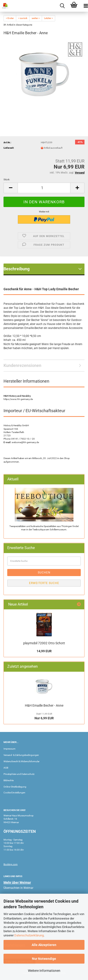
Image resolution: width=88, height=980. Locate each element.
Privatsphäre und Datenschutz (19, 774)
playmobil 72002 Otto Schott (44, 643)
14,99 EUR (44, 651)
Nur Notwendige (44, 959)
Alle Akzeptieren (44, 945)
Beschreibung (17, 269)
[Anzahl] (44, 188)
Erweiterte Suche (44, 583)
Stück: (7, 179)
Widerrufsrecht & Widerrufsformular (21, 761)
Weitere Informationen (44, 971)
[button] (11, 188)
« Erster (10, 18)
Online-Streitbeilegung (15, 787)
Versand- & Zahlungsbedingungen (21, 755)
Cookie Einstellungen (14, 793)
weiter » (36, 18)
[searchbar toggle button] (62, 6)
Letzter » (48, 18)
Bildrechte (9, 780)
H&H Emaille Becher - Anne (44, 705)
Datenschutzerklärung (29, 935)
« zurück (23, 18)
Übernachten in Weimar (18, 888)
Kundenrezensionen (22, 365)
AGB (6, 768)
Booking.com (11, 864)
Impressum (10, 749)
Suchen (44, 573)
